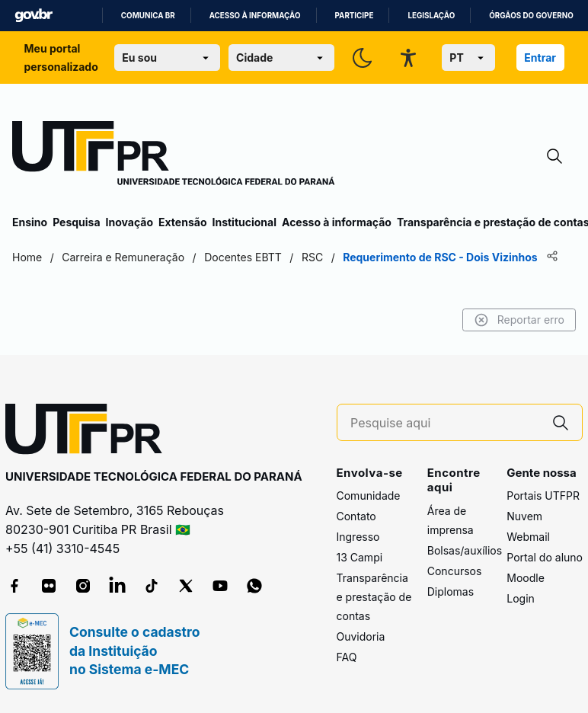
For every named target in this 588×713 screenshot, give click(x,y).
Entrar (540, 58)
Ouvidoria (361, 636)
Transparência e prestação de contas (374, 597)
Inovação (129, 222)
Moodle (526, 578)
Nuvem (524, 516)
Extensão (182, 222)
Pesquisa (76, 222)
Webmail (528, 537)
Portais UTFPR (543, 496)
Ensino (30, 222)
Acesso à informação (255, 16)
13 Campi (360, 557)
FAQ (347, 657)
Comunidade (369, 496)
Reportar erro (519, 320)
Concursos (455, 571)
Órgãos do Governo (531, 16)
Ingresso (358, 537)
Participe (355, 16)
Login (521, 598)
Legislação (431, 16)
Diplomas (451, 592)
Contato (356, 516)
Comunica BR (148, 16)
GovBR (34, 16)
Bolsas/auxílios (465, 550)
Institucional (244, 222)
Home (27, 257)
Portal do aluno (545, 557)
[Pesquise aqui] (445, 423)
